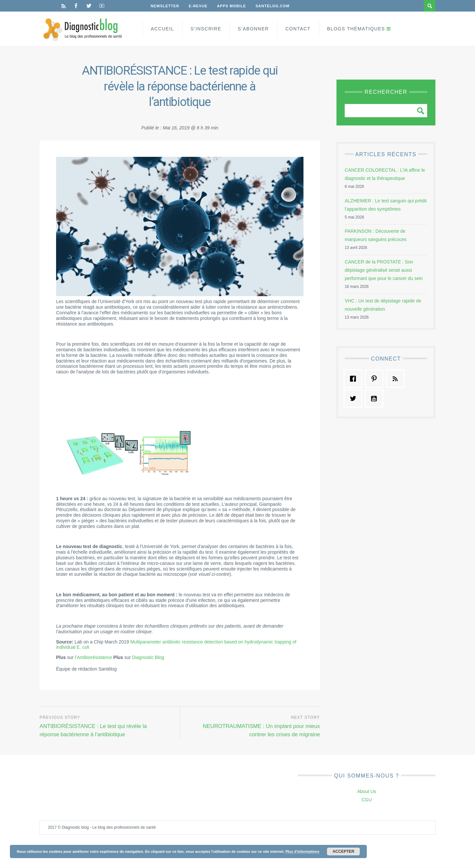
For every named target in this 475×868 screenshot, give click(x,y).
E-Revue (199, 6)
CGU (367, 800)
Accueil (162, 29)
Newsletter (165, 6)
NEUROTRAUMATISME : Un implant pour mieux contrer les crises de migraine (260, 730)
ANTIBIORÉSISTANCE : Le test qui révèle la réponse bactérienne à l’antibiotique (95, 730)
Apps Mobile (232, 6)
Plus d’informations (302, 851)
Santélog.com (274, 6)
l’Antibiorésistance (94, 657)
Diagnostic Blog (148, 657)
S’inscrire (206, 29)
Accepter (343, 851)
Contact (298, 29)
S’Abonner (253, 29)
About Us (367, 792)
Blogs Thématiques (356, 29)
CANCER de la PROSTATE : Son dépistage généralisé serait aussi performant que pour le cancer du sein (384, 270)
